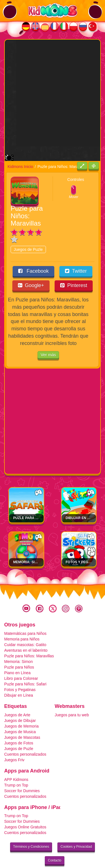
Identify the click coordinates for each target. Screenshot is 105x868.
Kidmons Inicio (20, 152)
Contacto (55, 846)
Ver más (48, 340)
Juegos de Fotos (19, 728)
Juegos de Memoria (21, 712)
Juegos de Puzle (28, 235)
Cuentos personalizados (25, 740)
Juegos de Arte (17, 700)
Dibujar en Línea (82, 503)
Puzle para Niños (19, 653)
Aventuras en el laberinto (26, 636)
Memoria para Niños (22, 624)
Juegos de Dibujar (20, 706)
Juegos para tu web (72, 700)
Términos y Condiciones (31, 832)
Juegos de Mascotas (22, 723)
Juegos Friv (14, 745)
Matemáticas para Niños (25, 619)
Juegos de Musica (20, 717)
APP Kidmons (16, 765)
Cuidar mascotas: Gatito (25, 630)
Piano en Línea (17, 658)
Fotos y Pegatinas (83, 547)
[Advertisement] (53, 92)
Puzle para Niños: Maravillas (29, 641)
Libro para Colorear (21, 664)
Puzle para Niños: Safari (37, 503)
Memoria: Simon (28, 547)
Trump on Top (16, 770)
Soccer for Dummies (22, 776)
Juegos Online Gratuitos (25, 812)
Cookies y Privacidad (76, 832)
